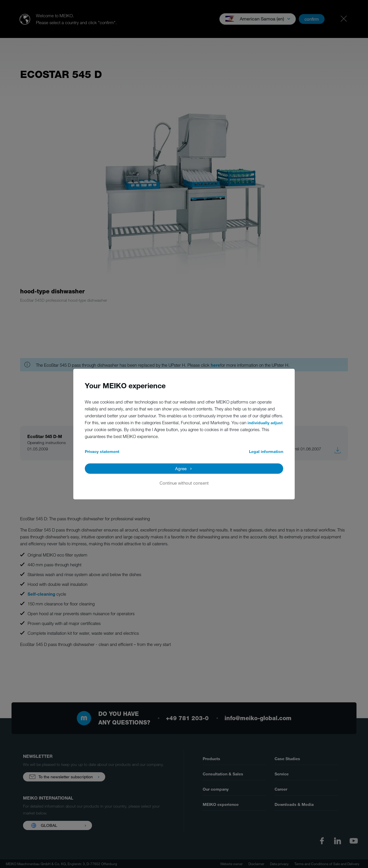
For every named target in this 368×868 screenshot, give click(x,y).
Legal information (266, 451)
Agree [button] (181, 469)
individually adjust (265, 423)
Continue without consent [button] (184, 483)
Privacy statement (102, 451)
